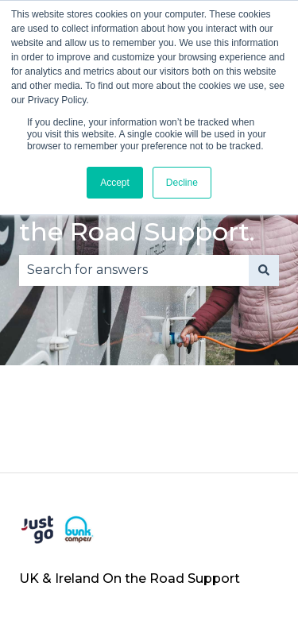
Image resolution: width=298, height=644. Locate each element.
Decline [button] (182, 183)
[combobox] (134, 270)
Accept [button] (115, 183)
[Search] (264, 270)
